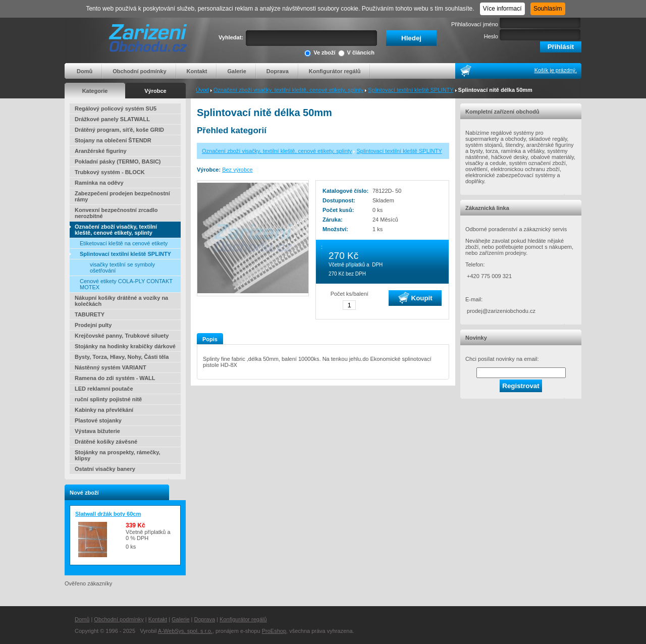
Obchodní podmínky (139, 71)
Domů (85, 71)
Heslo (491, 36)
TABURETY (90, 314)
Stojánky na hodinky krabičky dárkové (125, 346)
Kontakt (197, 71)
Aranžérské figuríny (101, 151)
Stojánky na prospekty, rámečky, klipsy (118, 455)
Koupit (415, 298)
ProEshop (274, 631)
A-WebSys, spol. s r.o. (185, 631)
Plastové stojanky (98, 420)
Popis (210, 339)
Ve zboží (320, 53)
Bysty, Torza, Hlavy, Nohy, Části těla (122, 357)
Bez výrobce (237, 170)
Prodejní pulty (93, 325)
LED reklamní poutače (104, 389)
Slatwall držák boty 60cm (108, 514)
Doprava (278, 71)
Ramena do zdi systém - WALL (115, 378)
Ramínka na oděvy (99, 183)
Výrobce (155, 91)
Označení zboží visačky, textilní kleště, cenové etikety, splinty (288, 90)
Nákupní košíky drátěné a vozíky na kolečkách (121, 301)
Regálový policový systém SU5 (116, 109)
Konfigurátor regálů (335, 71)
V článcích (356, 53)
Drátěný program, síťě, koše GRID (119, 130)
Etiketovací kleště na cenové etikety (124, 243)
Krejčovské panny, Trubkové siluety (122, 336)
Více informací (502, 9)
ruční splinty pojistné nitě (108, 399)
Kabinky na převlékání (104, 410)
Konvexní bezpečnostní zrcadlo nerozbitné (116, 213)
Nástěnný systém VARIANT (111, 367)
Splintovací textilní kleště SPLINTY (411, 90)
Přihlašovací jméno (475, 24)
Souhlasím (548, 9)
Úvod (202, 90)
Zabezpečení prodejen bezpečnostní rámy (122, 196)
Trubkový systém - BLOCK (110, 172)
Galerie (236, 71)
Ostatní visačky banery (105, 469)
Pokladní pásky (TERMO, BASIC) (118, 162)
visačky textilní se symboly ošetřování (122, 267)
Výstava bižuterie (97, 431)
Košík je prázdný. (556, 70)
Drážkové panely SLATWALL (112, 119)
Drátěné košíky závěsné (106, 442)
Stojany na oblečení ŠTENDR (113, 140)
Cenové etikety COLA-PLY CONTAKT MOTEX (126, 284)
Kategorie (95, 91)
